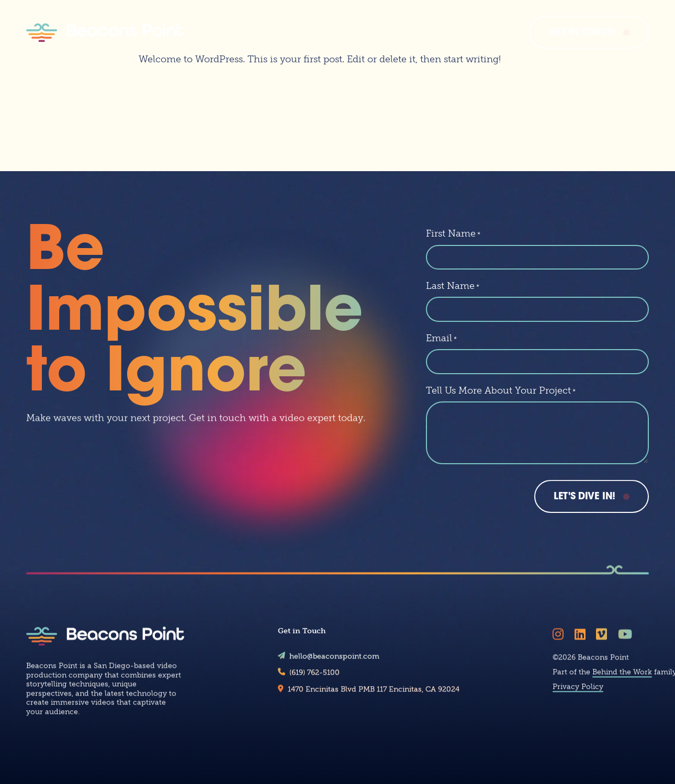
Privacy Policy (578, 695)
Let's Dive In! (584, 497)
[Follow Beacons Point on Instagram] (560, 642)
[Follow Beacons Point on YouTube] (627, 642)
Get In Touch (582, 33)
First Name (453, 233)
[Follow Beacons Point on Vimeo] (603, 642)
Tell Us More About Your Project (501, 390)
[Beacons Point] (105, 32)
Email (441, 338)
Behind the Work (622, 680)
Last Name (453, 286)
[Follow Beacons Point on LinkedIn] (582, 642)
